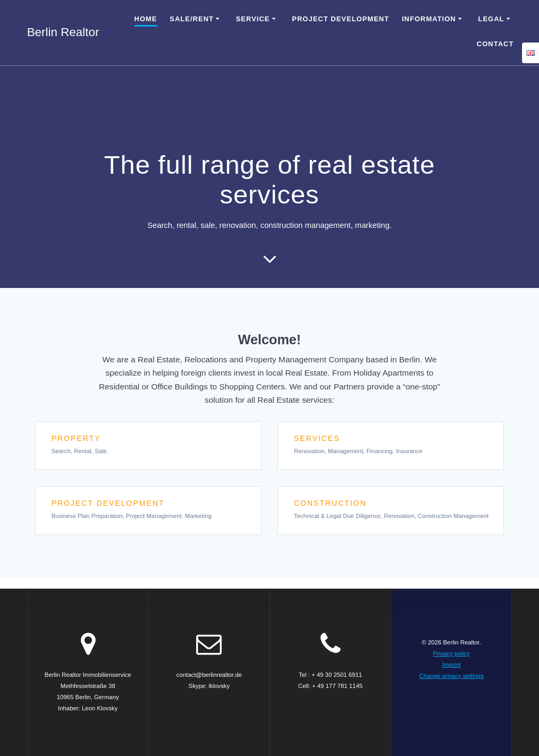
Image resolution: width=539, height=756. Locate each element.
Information (429, 19)
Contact (495, 44)
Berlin (63, 32)
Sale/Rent (192, 19)
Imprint (452, 665)
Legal (491, 19)
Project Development (340, 19)
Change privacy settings (452, 676)
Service (253, 19)
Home (146, 19)
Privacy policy (451, 653)
